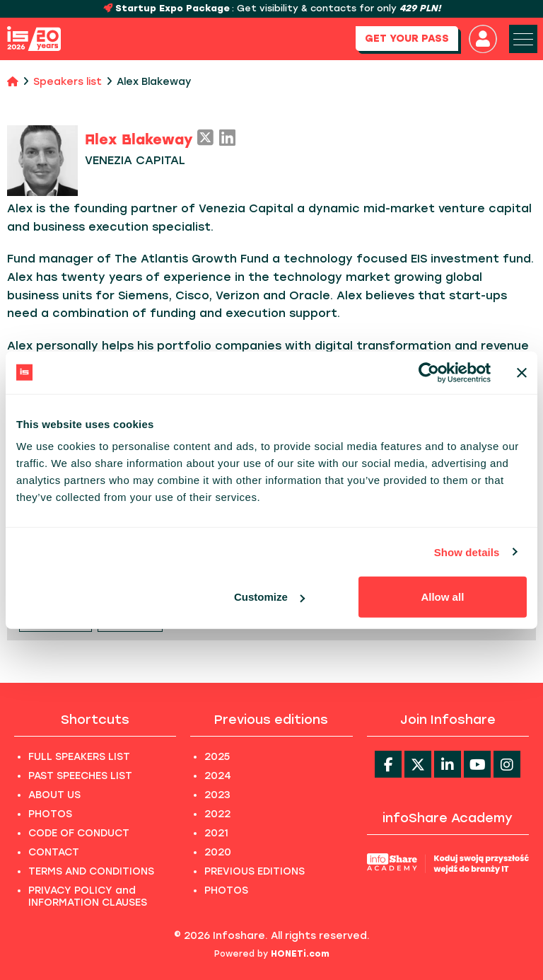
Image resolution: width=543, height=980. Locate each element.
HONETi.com (300, 954)
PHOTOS (50, 814)
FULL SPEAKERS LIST (79, 757)
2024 (218, 776)
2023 (217, 795)
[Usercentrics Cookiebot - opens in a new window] (429, 372)
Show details (467, 552)
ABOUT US (54, 795)
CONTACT (54, 852)
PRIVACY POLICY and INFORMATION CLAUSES (88, 897)
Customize (269, 597)
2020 (218, 852)
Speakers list (68, 82)
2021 (216, 833)
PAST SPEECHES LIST (80, 776)
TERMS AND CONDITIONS (91, 871)
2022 (217, 814)
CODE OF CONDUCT (79, 833)
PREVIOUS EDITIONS (255, 871)
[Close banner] (522, 372)
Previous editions (271, 720)
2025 (217, 757)
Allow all (442, 597)
